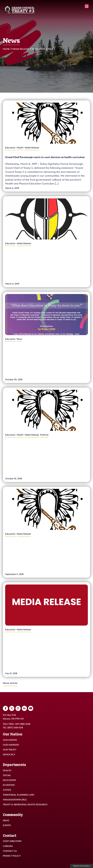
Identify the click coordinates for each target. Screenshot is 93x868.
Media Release (21, 49)
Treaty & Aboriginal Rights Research (25, 805)
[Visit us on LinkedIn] (24, 708)
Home (6, 49)
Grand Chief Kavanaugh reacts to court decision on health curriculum (45, 160)
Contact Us (10, 851)
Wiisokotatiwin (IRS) (15, 800)
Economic (9, 785)
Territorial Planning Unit (19, 795)
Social (7, 775)
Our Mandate (11, 745)
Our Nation (10, 740)
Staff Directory (12, 841)
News (19, 339)
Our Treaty (10, 750)
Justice (7, 790)
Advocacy (9, 754)
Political (44, 435)
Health (20, 148)
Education (38, 49)
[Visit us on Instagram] (18, 708)
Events (7, 825)
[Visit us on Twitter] (12, 708)
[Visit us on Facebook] (5, 708)
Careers (8, 846)
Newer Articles (10, 683)
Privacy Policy (12, 856)
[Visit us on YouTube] (31, 708)
